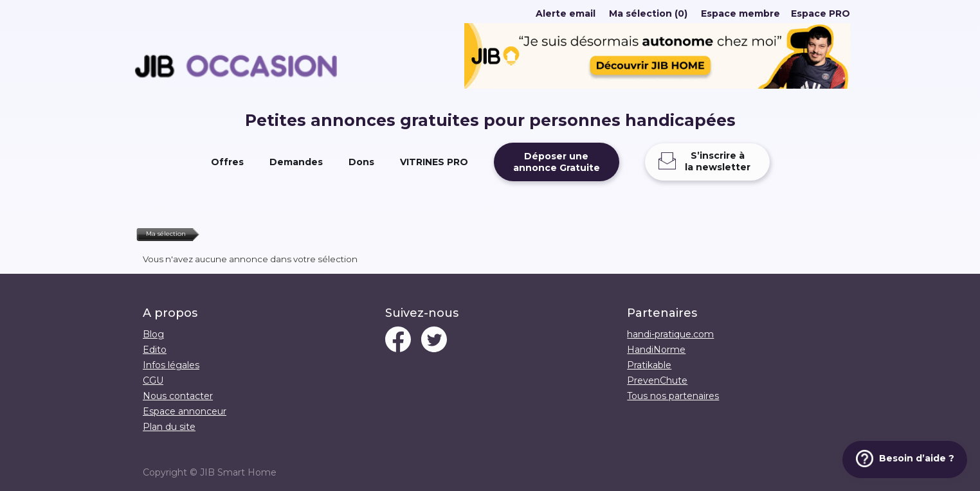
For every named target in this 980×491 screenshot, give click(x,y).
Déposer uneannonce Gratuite (557, 162)
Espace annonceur (185, 411)
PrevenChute (657, 380)
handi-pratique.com (670, 334)
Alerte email (566, 13)
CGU (153, 380)
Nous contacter (178, 396)
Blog (153, 334)
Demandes (296, 162)
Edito (155, 350)
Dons (361, 162)
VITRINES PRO (434, 162)
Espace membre (740, 13)
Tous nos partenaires (673, 396)
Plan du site (169, 427)
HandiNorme (656, 350)
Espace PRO (821, 13)
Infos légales (171, 365)
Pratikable (649, 365)
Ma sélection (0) (648, 13)
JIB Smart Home (238, 472)
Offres (227, 162)
